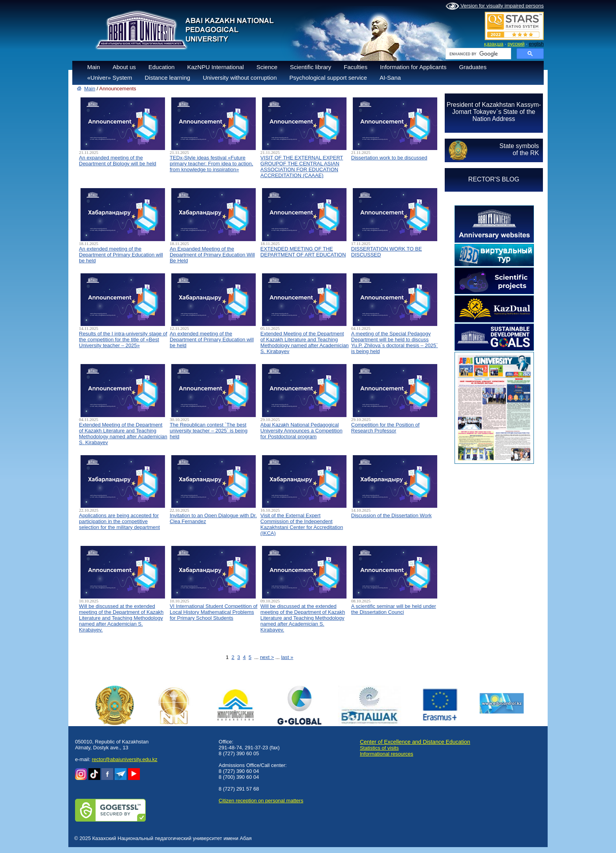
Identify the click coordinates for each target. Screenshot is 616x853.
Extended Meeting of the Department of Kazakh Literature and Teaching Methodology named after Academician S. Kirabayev (305, 342)
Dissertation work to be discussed (389, 158)
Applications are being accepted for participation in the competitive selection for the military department (119, 521)
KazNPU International (215, 67)
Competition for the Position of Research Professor (385, 428)
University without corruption (240, 78)
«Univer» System (110, 78)
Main (94, 67)
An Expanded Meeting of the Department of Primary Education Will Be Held (212, 255)
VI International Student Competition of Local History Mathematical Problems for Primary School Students (214, 612)
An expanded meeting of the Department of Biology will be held (118, 161)
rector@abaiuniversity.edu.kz (125, 759)
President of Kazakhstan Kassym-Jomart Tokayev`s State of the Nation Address (494, 112)
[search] (478, 54)
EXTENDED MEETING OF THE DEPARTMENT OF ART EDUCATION (303, 252)
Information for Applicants (413, 67)
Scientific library (311, 67)
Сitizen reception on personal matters (261, 801)
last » (287, 657)
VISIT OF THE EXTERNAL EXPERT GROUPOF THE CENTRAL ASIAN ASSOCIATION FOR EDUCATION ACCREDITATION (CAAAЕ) (302, 167)
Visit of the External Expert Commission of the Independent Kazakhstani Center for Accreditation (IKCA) (302, 524)
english (536, 44)
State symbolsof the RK (519, 149)
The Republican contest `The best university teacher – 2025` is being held (209, 431)
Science (267, 67)
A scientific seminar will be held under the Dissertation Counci (394, 609)
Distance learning (167, 78)
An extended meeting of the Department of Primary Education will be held (121, 255)
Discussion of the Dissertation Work (391, 515)
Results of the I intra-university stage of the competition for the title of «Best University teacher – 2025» (123, 340)
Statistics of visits (379, 748)
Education (162, 67)
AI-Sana (390, 78)
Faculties (356, 67)
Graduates (473, 67)
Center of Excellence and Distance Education (415, 742)
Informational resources (387, 754)
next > (267, 657)
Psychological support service (328, 78)
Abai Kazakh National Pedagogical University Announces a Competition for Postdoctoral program (302, 431)
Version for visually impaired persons (495, 6)
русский (516, 44)
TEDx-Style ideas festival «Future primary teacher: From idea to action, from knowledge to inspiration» (211, 164)
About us (124, 67)
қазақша (494, 44)
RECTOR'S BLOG (494, 179)
